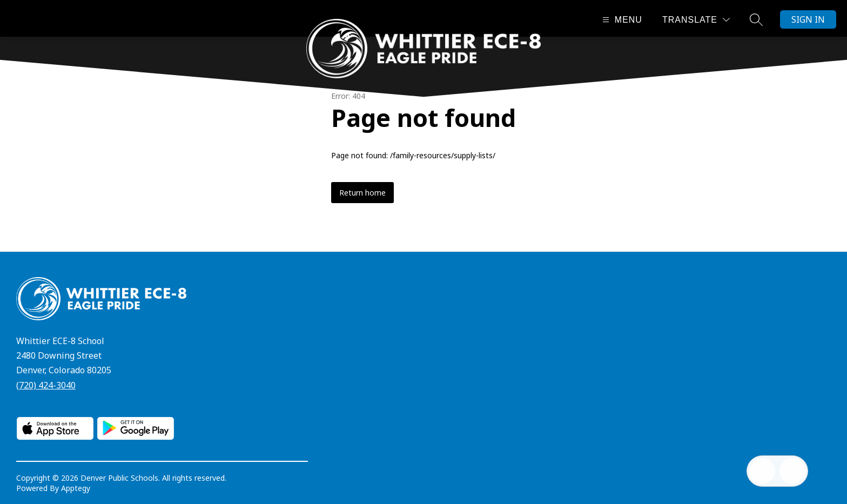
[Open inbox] (762, 471)
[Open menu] (621, 20)
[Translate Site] (696, 20)
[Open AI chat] (792, 471)
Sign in (808, 19)
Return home (362, 193)
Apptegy (76, 488)
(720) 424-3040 (46, 385)
